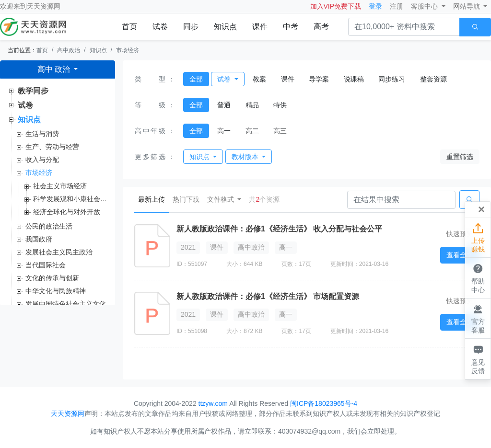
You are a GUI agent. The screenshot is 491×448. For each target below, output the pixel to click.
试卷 (160, 27)
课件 (260, 27)
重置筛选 (460, 157)
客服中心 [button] (425, 6)
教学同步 (33, 91)
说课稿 (354, 79)
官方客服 (478, 318)
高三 (280, 131)
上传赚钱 (478, 237)
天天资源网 (44, 6)
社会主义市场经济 (60, 186)
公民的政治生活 (49, 226)
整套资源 (433, 79)
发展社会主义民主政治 (59, 252)
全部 (196, 79)
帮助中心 (478, 277)
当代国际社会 (46, 265)
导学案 (319, 79)
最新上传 (153, 199)
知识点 (225, 27)
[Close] (481, 209)
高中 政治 (55, 69)
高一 (224, 131)
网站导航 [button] (468, 6)
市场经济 (128, 50)
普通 (224, 105)
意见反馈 (478, 358)
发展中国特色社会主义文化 (66, 304)
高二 (252, 131)
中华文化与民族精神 (56, 291)
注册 (397, 6)
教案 (259, 79)
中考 (291, 27)
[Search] (401, 200)
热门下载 (186, 199)
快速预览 (460, 234)
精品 (252, 105)
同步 (191, 27)
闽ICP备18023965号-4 (324, 403)
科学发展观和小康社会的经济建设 (70, 199)
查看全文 (460, 255)
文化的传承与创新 (52, 278)
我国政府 (39, 239)
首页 (129, 27)
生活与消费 (42, 134)
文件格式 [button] (222, 199)
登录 (375, 6)
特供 (280, 105)
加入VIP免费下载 (336, 6)
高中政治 (69, 50)
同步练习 (392, 79)
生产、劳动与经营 (52, 147)
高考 (321, 27)
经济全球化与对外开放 (67, 212)
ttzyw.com (213, 403)
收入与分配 (42, 160)
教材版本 (246, 157)
